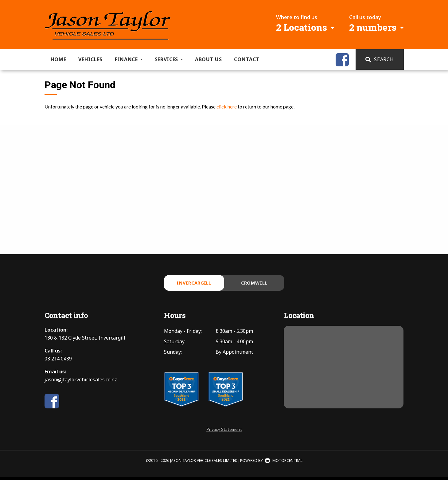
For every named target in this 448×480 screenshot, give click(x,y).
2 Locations (302, 27)
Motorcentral (284, 463)
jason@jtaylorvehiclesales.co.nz (81, 382)
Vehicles (90, 59)
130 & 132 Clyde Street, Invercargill (85, 340)
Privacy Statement (224, 432)
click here (227, 106)
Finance (129, 59)
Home (58, 59)
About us (208, 59)
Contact (247, 59)
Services (169, 59)
